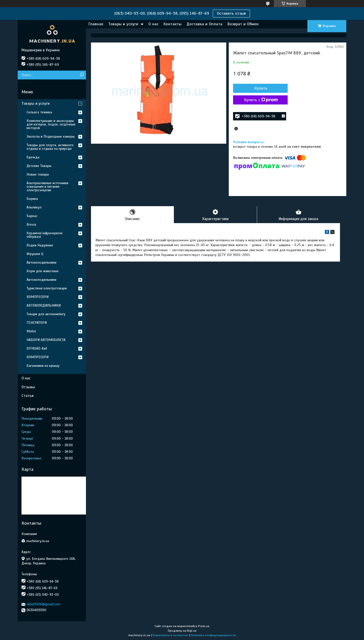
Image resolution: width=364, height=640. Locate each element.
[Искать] (82, 75)
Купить (260, 88)
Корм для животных (42, 271)
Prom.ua (204, 626)
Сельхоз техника (39, 112)
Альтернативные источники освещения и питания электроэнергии (47, 187)
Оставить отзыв (231, 13)
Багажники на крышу (43, 366)
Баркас (32, 216)
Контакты (173, 24)
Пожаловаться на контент (170, 635)
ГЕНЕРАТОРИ (37, 323)
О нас (153, 24)
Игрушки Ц (35, 254)
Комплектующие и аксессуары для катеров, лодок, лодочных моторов (51, 124)
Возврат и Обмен (243, 24)
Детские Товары (39, 166)
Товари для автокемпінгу (46, 314)
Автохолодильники (41, 262)
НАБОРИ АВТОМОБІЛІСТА (46, 340)
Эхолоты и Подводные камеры (51, 136)
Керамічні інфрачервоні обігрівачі (44, 235)
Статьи (28, 396)
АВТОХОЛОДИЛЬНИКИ (44, 305)
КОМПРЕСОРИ (38, 297)
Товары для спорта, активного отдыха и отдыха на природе (50, 147)
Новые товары (38, 174)
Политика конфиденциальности (213, 635)
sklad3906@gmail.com (43, 604)
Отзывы (28, 387)
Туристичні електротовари (47, 288)
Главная (96, 24)
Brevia (31, 225)
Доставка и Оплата (204, 24)
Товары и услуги (123, 24)
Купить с (260, 100)
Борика (32, 199)
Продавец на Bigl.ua (182, 631)
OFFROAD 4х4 (37, 348)
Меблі (31, 331)
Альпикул (34, 207)
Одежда (33, 157)
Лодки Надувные (40, 245)
